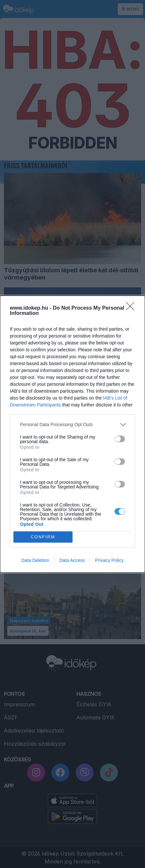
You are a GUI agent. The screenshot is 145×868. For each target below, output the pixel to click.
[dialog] (72, 434)
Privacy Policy (109, 560)
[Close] (132, 308)
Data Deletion (35, 560)
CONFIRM (43, 537)
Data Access (72, 560)
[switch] (120, 439)
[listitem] (72, 425)
